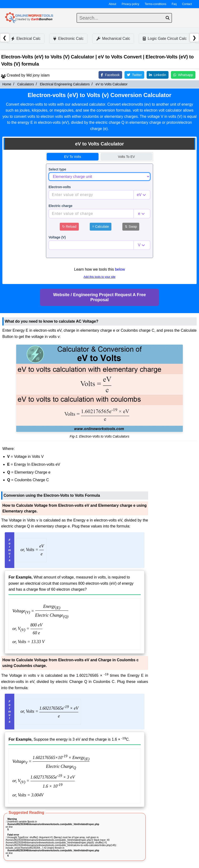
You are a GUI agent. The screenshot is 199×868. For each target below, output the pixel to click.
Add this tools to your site (99, 277)
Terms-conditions (156, 4)
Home (7, 84)
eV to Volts (72, 157)
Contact (187, 4)
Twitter (134, 75)
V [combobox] (139, 245)
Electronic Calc (68, 39)
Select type (57, 169)
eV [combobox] (139, 195)
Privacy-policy (130, 4)
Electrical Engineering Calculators (65, 84)
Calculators (25, 84)
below (120, 269)
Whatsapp (183, 75)
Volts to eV (126, 157)
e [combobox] (139, 214)
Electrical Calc (26, 39)
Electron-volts (60, 187)
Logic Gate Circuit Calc (165, 39)
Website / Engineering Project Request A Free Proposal (99, 297)
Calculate (100, 227)
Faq (174, 4)
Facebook (110, 75)
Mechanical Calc (113, 39)
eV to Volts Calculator (112, 84)
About (112, 4)
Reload (69, 227)
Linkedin (158, 75)
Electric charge (60, 206)
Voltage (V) (57, 237)
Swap (131, 227)
